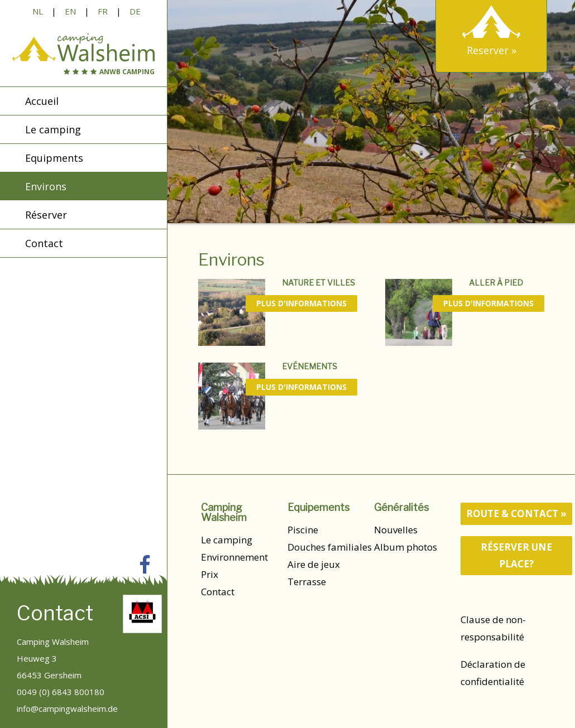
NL (38, 11)
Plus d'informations (301, 303)
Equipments (54, 158)
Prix (210, 574)
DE (135, 11)
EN (70, 11)
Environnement (234, 557)
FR (103, 11)
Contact (218, 592)
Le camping (227, 540)
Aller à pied (496, 283)
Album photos (406, 547)
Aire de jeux (314, 564)
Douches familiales (330, 547)
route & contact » (516, 514)
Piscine (303, 530)
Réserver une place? (516, 555)
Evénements (310, 366)
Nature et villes (318, 283)
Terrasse (307, 582)
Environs (46, 186)
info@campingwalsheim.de (67, 708)
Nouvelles (396, 530)
